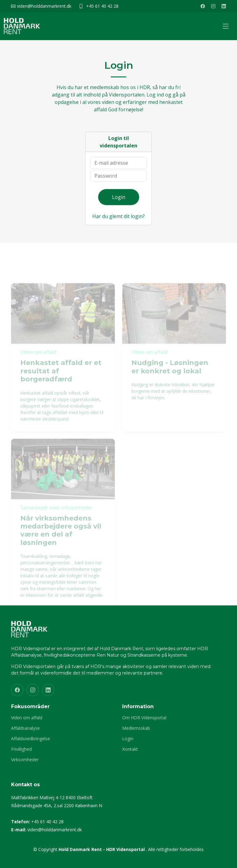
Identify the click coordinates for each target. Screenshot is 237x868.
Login (119, 200)
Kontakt (130, 749)
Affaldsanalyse (25, 728)
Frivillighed (21, 749)
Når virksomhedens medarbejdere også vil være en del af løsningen (61, 536)
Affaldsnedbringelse (31, 739)
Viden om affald (27, 718)
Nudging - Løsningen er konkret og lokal (170, 373)
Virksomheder (25, 760)
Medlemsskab (136, 728)
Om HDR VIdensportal (144, 718)
